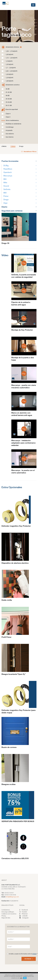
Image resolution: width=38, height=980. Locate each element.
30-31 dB (9, 105)
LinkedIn (23, 916)
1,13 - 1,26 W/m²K (12, 58)
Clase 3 (8, 117)
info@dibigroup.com (12, 897)
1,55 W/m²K (9, 64)
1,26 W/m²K (9, 74)
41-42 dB (9, 92)
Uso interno (10, 137)
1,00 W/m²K (9, 81)
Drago (21, 146)
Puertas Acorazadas (19, 161)
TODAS (13, 146)
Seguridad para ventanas (19, 211)
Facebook (24, 910)
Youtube (23, 912)
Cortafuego (10, 127)
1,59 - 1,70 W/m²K (12, 51)
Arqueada (9, 130)
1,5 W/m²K (9, 61)
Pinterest (23, 914)
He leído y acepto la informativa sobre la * (23, 954)
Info (21, 978)
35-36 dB (9, 102)
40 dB (8, 96)
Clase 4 (8, 114)
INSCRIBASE (29, 959)
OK (25, 978)
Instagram (24, 918)
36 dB (8, 89)
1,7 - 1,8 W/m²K (11, 68)
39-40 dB (9, 99)
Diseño (19, 207)
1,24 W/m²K (9, 78)
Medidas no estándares (13, 124)
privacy (35, 954)
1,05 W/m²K (9, 54)
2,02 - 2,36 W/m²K (12, 71)
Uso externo (10, 134)
